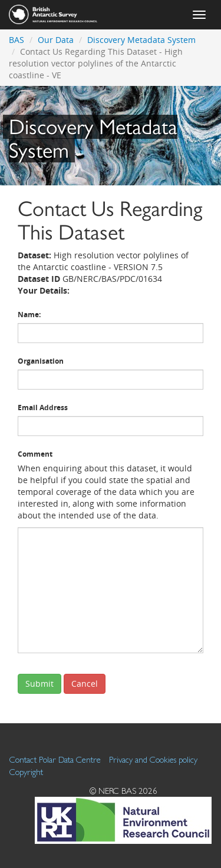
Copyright (26, 772)
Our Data (56, 40)
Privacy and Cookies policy (153, 759)
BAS (17, 40)
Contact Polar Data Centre (55, 759)
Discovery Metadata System (141, 40)
